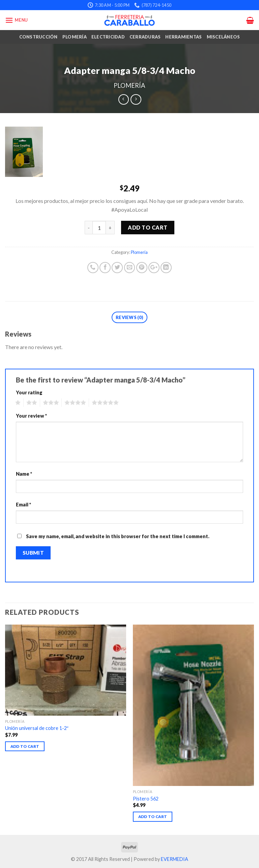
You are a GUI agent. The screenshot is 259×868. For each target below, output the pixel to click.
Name (24, 474)
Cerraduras (145, 37)
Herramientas (183, 37)
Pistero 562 (146, 799)
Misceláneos (223, 37)
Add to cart (148, 227)
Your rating (29, 392)
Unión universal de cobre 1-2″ (37, 728)
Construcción (38, 37)
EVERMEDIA (175, 859)
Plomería (75, 37)
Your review (31, 416)
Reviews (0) (129, 317)
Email (23, 505)
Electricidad (108, 37)
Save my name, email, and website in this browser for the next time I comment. (118, 536)
